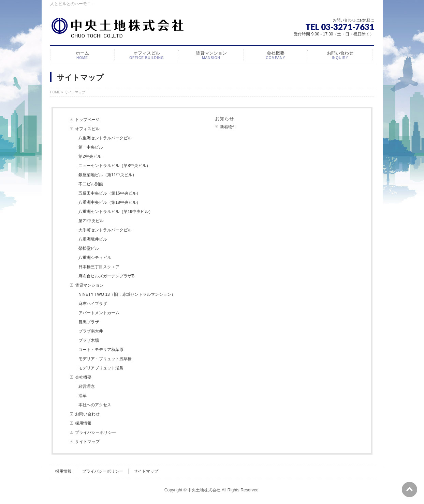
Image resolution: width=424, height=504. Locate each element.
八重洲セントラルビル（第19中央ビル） (115, 212)
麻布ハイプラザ (93, 304)
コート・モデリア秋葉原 (101, 350)
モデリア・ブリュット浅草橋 (105, 359)
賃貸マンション (89, 285)
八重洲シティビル (95, 258)
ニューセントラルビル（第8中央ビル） (114, 166)
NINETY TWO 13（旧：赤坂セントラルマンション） (127, 294)
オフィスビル (87, 129)
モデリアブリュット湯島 (101, 368)
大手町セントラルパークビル (105, 230)
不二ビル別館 (91, 184)
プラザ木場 (89, 340)
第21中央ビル (91, 221)
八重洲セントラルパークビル (105, 138)
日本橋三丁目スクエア (99, 267)
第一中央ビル (91, 147)
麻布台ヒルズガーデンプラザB (106, 276)
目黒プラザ (89, 322)
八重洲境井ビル (93, 239)
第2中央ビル (90, 156)
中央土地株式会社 (204, 490)
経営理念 (87, 386)
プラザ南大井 (91, 331)
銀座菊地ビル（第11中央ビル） (107, 175)
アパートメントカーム (99, 313)
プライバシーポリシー (96, 432)
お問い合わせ (87, 414)
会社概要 (83, 377)
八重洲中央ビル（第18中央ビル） (109, 202)
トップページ (87, 120)
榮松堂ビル (89, 248)
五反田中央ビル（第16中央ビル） (109, 193)
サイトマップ (87, 442)
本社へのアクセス (95, 405)
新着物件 (228, 127)
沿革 (83, 396)
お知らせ (224, 119)
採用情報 (83, 423)
